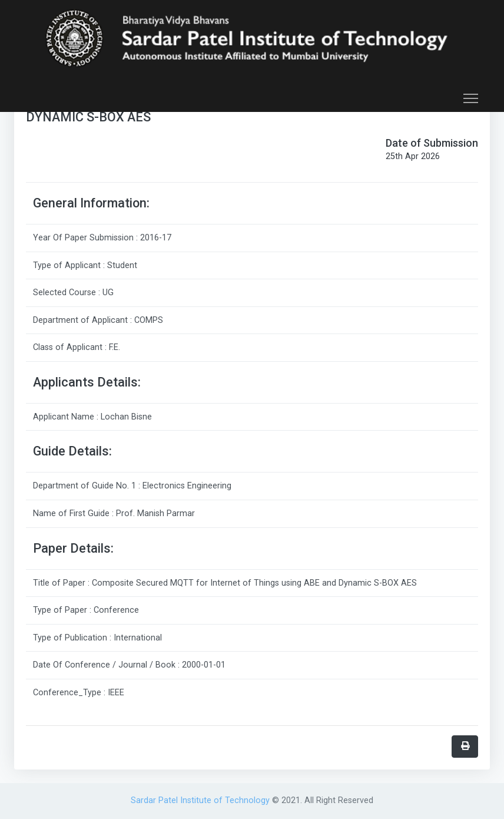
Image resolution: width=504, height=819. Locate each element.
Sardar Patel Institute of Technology (201, 800)
